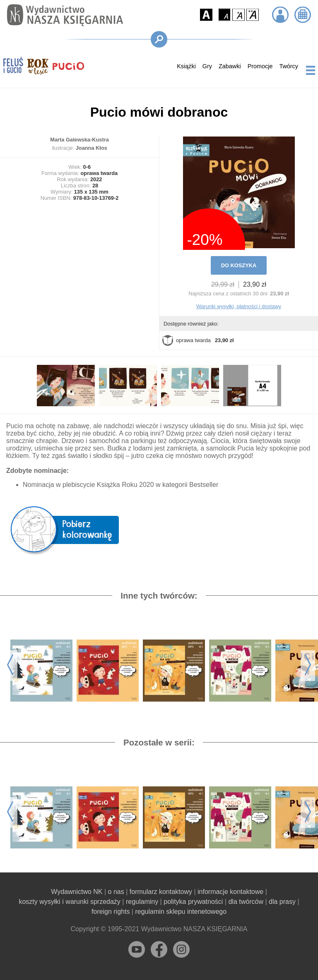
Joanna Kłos (92, 148)
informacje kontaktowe (230, 892)
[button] (206, 15)
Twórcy (289, 66)
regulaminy (142, 902)
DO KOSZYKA (239, 265)
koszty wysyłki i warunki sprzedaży (69, 902)
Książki (186, 66)
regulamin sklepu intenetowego (181, 912)
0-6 (87, 167)
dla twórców (246, 902)
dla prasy (282, 902)
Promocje (260, 66)
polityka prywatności (193, 902)
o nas (116, 892)
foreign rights (111, 912)
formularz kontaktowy (161, 892)
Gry (207, 66)
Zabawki (230, 66)
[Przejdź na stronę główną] (63, 15)
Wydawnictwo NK (77, 892)
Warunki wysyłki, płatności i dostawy (239, 306)
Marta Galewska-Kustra (79, 140)
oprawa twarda (198, 340)
